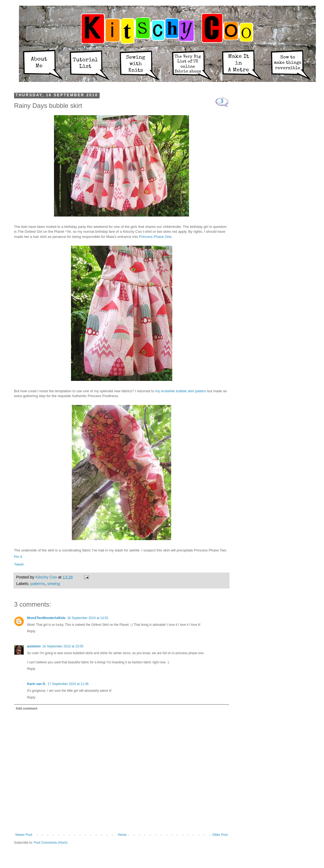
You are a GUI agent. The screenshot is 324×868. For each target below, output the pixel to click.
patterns (38, 583)
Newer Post (24, 835)
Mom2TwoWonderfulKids (46, 618)
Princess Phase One (155, 237)
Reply (31, 631)
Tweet (19, 564)
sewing (54, 583)
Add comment (26, 709)
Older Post (220, 835)
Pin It (18, 557)
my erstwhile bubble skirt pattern (181, 391)
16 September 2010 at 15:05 (63, 646)
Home (122, 835)
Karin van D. (36, 684)
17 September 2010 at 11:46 (68, 684)
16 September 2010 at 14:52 (88, 618)
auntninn (34, 646)
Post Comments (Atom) (51, 843)
